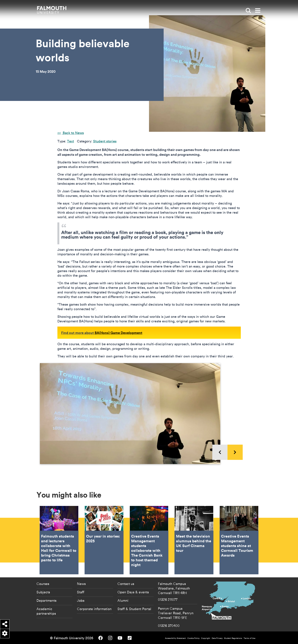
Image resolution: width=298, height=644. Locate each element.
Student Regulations (233, 638)
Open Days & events (133, 592)
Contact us (126, 584)
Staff (81, 592)
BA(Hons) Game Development (118, 333)
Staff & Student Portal (134, 609)
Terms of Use (249, 638)
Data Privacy (217, 638)
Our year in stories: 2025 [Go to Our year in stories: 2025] (104, 540)
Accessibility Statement (175, 638)
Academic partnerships (46, 611)
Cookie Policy (193, 638)
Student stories (105, 141)
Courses (43, 584)
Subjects (43, 592)
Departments (46, 600)
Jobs (81, 600)
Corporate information (94, 609)
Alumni (123, 600)
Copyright (206, 638)
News (81, 584)
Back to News (73, 133)
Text (71, 141)
